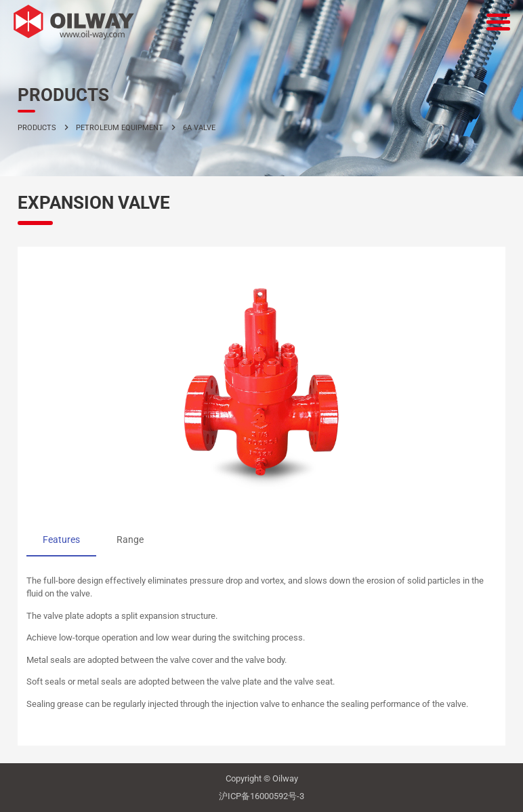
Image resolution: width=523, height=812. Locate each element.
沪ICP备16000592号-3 (261, 796)
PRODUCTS (37, 127)
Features (61, 540)
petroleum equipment (120, 127)
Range (130, 540)
